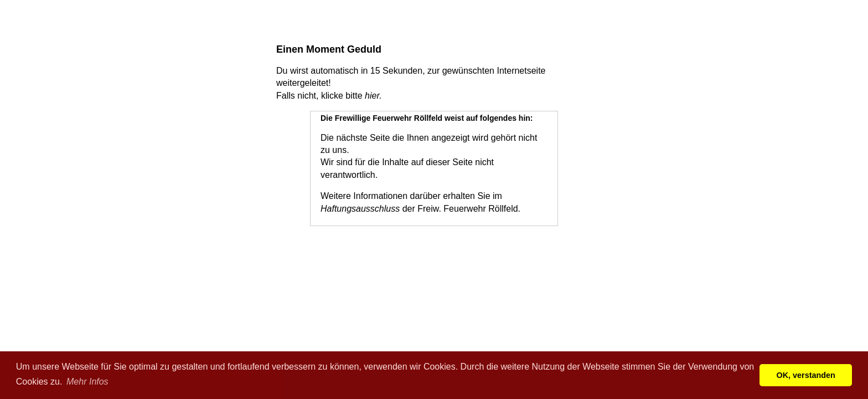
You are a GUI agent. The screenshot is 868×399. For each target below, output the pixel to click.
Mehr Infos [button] (87, 382)
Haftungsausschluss (360, 209)
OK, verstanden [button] (806, 375)
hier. (373, 96)
